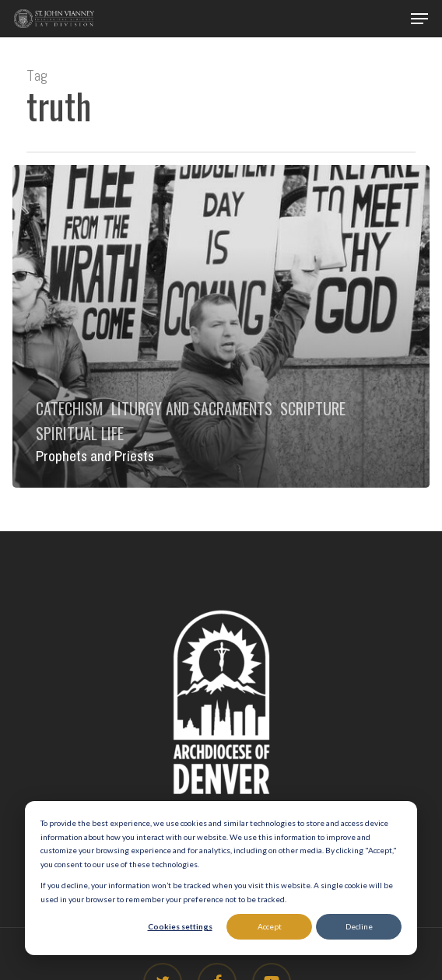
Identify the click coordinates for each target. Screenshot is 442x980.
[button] (419, 19)
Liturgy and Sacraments (192, 408)
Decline (359, 926)
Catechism (70, 408)
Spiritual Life (80, 433)
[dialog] (221, 878)
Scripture (313, 408)
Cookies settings (180, 926)
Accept (270, 926)
